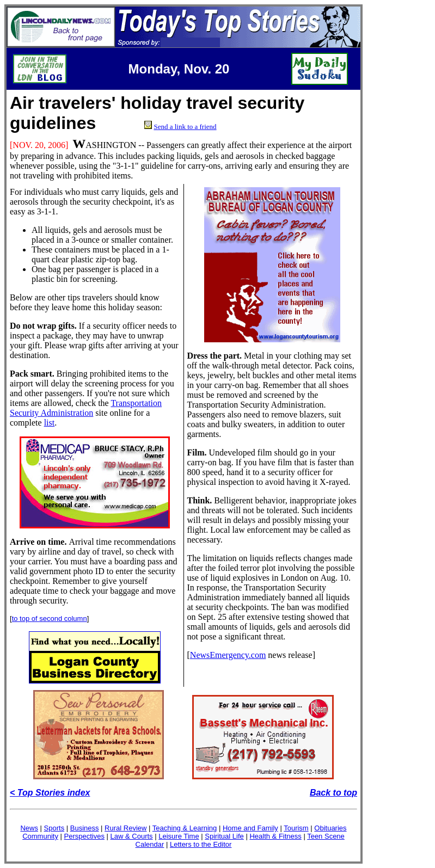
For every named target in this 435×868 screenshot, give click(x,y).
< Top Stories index (50, 793)
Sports (54, 828)
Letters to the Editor (201, 844)
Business (85, 828)
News (29, 828)
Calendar (150, 844)
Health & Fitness (275, 836)
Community (40, 836)
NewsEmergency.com (228, 655)
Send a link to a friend (185, 127)
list (50, 423)
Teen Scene (326, 836)
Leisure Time (179, 836)
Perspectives (84, 836)
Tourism (296, 828)
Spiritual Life (224, 836)
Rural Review (125, 828)
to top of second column (50, 618)
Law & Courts (132, 836)
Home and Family (250, 828)
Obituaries (330, 828)
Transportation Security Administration (86, 408)
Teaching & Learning (185, 828)
